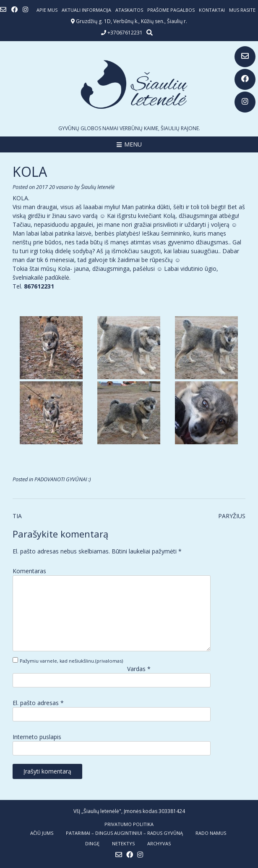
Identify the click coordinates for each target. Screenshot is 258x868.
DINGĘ (92, 843)
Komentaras (29, 571)
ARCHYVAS (159, 843)
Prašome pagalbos (171, 10)
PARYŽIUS (232, 516)
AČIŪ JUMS (42, 833)
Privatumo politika (129, 824)
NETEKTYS (123, 843)
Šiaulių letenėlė (98, 187)
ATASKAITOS (129, 10)
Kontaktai (212, 10)
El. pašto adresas (38, 703)
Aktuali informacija (86, 10)
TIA (17, 516)
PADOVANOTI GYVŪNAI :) (63, 479)
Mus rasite (242, 10)
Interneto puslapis (37, 737)
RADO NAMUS (211, 833)
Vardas (139, 669)
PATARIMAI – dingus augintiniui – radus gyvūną (124, 833)
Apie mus (47, 10)
